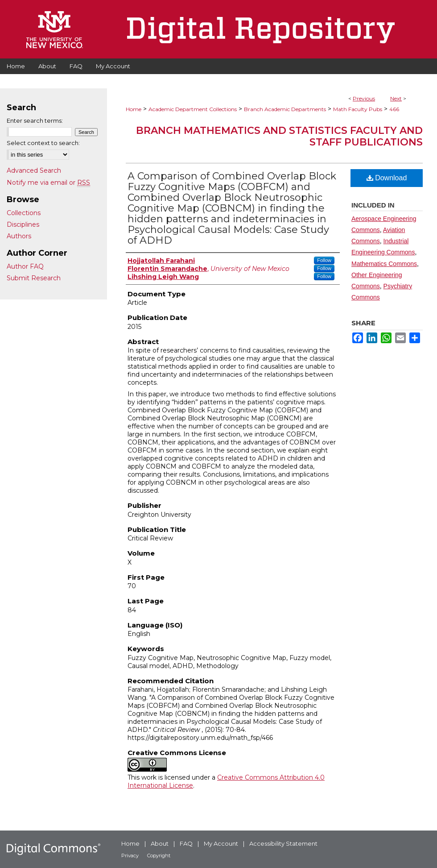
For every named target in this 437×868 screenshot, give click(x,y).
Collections (24, 213)
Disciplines (23, 224)
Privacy (130, 856)
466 (394, 109)
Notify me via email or (48, 183)
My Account (221, 843)
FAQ (186, 843)
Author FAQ (25, 266)
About (160, 843)
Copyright (159, 856)
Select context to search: (43, 143)
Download (387, 178)
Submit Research (34, 278)
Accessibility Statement (283, 843)
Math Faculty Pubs (358, 109)
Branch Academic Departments (285, 109)
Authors (19, 236)
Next (396, 98)
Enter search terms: (35, 120)
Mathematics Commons (384, 264)
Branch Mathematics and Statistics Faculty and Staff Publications (279, 136)
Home (134, 109)
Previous (364, 98)
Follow (324, 260)
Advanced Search (34, 170)
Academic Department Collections (193, 109)
